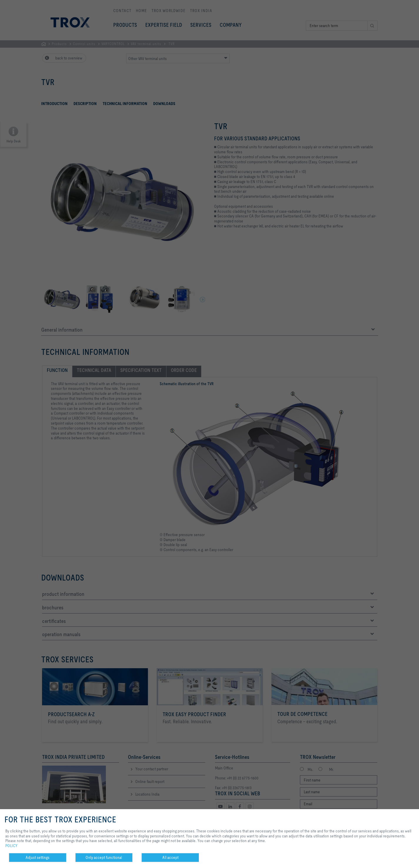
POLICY (11, 846)
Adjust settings (37, 857)
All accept (170, 857)
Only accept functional (104, 857)
